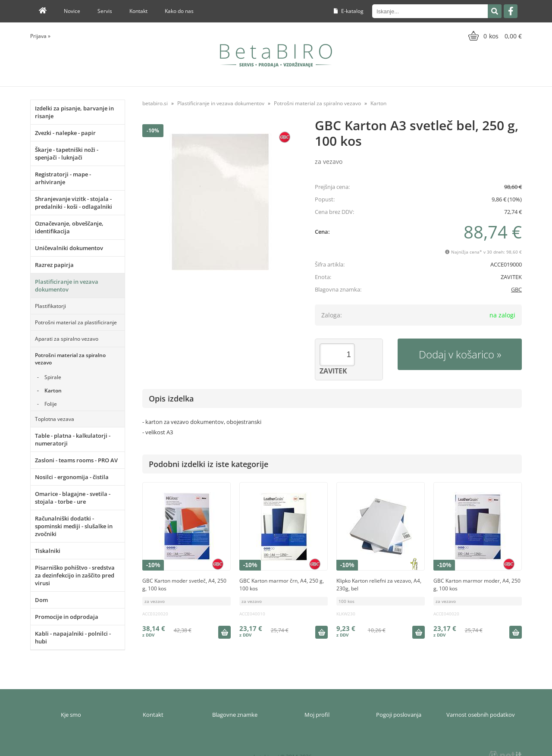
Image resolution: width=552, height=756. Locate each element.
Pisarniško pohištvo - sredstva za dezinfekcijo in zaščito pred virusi (75, 575)
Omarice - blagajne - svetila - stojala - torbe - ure (73, 498)
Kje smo (71, 715)
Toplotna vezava (55, 419)
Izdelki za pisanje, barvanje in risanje (74, 112)
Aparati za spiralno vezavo (67, 339)
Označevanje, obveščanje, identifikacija (69, 227)
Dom (41, 600)
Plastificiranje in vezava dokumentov (67, 285)
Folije (51, 404)
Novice (72, 11)
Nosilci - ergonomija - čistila (72, 477)
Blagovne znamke (235, 715)
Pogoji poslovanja (399, 715)
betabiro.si (155, 103)
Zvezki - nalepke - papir (65, 133)
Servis (105, 11)
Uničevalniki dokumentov (69, 248)
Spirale (53, 377)
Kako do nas (179, 11)
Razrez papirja (54, 265)
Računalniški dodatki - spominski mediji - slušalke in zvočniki (74, 526)
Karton (53, 391)
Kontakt (138, 11)
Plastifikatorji (50, 306)
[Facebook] (511, 11)
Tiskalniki (48, 551)
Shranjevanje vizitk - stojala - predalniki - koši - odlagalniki (74, 203)
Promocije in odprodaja (67, 617)
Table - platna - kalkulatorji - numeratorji (73, 439)
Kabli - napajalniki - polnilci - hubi (73, 637)
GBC (516, 289)
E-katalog (349, 11)
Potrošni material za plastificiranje (76, 322)
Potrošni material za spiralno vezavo (70, 359)
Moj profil (317, 715)
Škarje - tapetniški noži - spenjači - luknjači (67, 154)
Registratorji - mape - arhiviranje (63, 178)
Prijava (40, 36)
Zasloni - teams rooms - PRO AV (76, 460)
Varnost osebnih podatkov (481, 715)
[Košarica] (494, 36)
